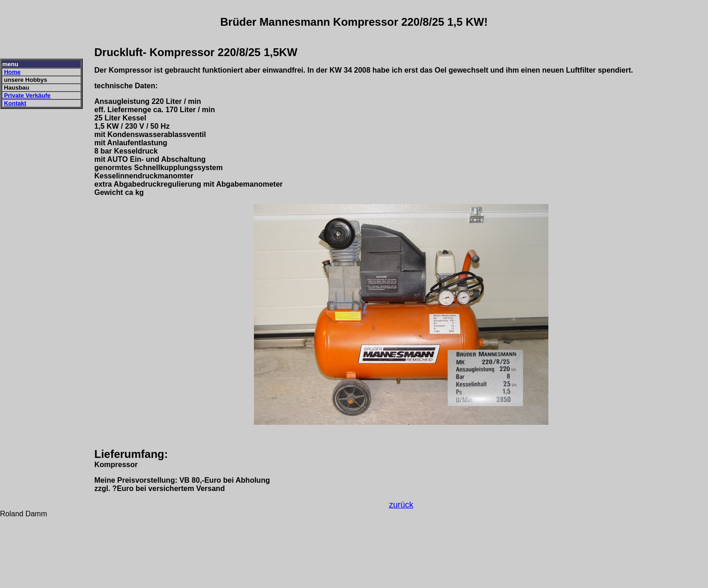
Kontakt (15, 103)
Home (12, 72)
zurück (401, 505)
